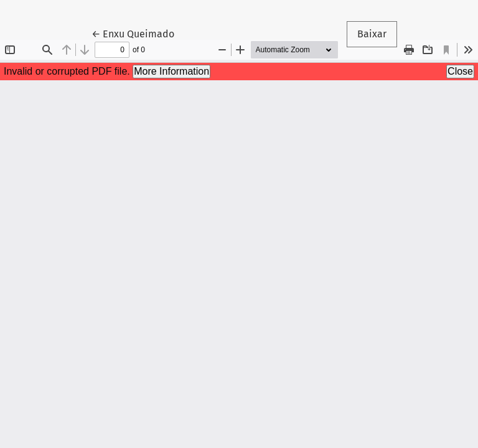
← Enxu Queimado (138, 33)
